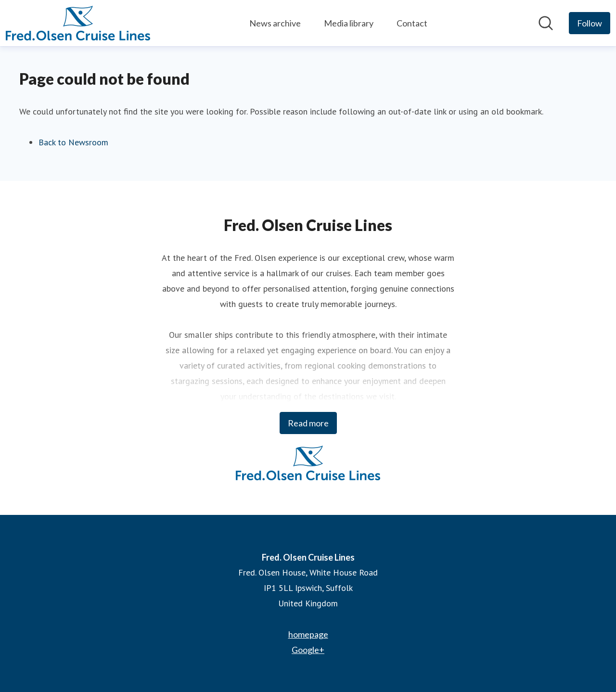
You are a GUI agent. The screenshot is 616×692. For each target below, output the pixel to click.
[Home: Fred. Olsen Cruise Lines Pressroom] (78, 23)
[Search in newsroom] (546, 23)
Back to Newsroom (73, 142)
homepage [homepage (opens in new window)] (308, 634)
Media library (349, 23)
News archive (275, 23)
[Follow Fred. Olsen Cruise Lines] (590, 23)
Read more (308, 423)
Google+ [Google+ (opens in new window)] (308, 650)
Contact (412, 23)
